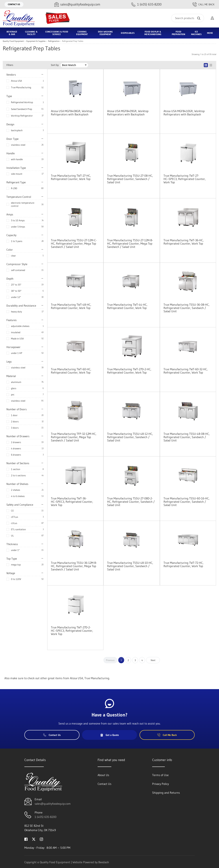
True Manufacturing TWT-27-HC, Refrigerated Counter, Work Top (71, 177)
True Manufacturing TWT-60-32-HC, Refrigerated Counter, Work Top (186, 371)
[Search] (188, 18)
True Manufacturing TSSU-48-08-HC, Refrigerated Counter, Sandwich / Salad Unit (187, 437)
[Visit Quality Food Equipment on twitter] (34, 839)
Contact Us (14, 4)
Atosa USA (16, 81)
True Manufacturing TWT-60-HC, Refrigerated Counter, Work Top (71, 371)
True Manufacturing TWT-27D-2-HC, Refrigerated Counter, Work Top (129, 371)
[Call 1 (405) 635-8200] (146, 4)
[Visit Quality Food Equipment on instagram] (41, 839)
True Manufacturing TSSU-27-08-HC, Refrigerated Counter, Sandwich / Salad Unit (130, 179)
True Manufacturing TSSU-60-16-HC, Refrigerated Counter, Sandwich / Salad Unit (186, 502)
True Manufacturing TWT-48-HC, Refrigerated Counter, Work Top (71, 306)
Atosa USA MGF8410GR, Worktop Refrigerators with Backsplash (184, 113)
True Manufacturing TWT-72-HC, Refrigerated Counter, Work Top (183, 564)
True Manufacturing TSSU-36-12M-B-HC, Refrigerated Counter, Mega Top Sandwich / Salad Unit (74, 566)
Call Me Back (203, 4)
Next (153, 660)
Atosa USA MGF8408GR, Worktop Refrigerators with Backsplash (72, 113)
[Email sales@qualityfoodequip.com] (77, 4)
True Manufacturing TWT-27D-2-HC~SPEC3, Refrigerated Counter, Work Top (72, 631)
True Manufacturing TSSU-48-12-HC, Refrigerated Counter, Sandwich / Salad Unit (130, 437)
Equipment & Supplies (36, 41)
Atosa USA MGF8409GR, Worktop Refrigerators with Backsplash (128, 113)
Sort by (55, 65)
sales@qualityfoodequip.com (53, 804)
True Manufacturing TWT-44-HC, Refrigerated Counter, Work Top (127, 306)
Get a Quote (109, 735)
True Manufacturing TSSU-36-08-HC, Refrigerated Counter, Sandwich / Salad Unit (186, 308)
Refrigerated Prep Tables (73, 41)
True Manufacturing (21, 87)
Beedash (104, 862)
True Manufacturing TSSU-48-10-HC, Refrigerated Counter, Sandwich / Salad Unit (130, 566)
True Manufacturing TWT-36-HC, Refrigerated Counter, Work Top (184, 242)
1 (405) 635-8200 (46, 817)
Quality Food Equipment (13, 41)
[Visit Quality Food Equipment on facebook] (26, 839)
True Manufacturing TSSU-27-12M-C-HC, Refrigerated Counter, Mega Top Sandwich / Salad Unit (74, 243)
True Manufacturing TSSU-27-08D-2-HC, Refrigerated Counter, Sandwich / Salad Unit (131, 502)
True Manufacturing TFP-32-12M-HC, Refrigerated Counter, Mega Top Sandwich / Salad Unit (74, 437)
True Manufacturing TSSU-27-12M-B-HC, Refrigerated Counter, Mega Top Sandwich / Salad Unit (130, 243)
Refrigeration (54, 41)
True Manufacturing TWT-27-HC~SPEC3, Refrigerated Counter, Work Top (185, 179)
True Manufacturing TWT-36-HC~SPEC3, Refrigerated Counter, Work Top (72, 502)
